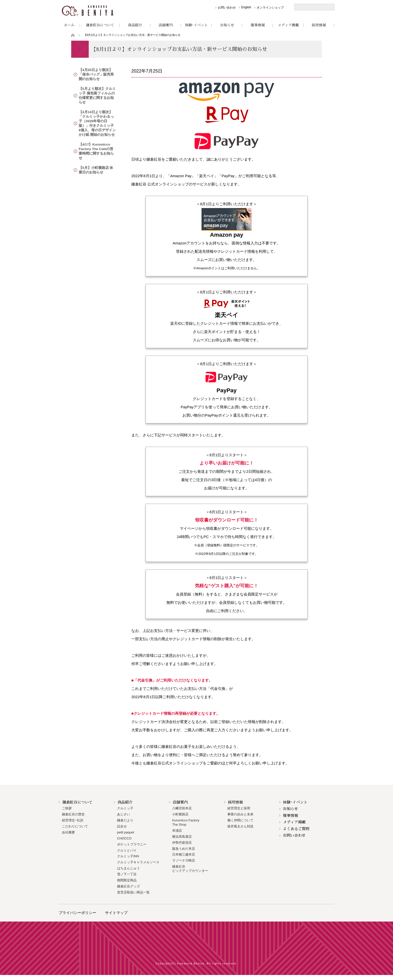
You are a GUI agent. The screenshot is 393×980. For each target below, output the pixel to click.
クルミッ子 (125, 808)
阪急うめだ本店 (184, 849)
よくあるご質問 (296, 829)
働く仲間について (240, 820)
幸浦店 (177, 831)
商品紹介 (135, 25)
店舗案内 (166, 25)
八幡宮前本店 (182, 808)
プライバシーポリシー (77, 913)
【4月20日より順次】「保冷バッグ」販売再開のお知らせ (97, 75)
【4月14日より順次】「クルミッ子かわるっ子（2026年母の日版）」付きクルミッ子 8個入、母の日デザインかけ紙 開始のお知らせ (97, 117)
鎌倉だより (125, 820)
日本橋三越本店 (184, 854)
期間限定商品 (127, 880)
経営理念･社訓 (73, 820)
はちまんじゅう (128, 868)
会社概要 (68, 832)
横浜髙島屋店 (182, 837)
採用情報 (319, 25)
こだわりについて (75, 826)
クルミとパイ (127, 850)
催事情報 (258, 25)
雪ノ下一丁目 (127, 874)
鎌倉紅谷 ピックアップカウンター (190, 869)
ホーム (69, 25)
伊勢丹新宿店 (182, 843)
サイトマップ (116, 913)
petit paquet (126, 832)
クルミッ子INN (128, 856)
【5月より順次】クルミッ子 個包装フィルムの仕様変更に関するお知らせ (97, 94)
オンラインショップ (270, 8)
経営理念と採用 (239, 808)
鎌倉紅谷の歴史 (73, 814)
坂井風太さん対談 (240, 826)
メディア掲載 (288, 25)
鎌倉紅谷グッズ (128, 886)
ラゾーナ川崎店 (184, 860)
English (246, 7)
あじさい (124, 814)
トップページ (73, 35)
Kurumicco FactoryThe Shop (186, 822)
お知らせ (227, 25)
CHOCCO (124, 838)
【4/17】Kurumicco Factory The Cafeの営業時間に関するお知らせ (97, 140)
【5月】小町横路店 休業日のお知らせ (96, 157)
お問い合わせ (227, 8)
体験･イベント (196, 25)
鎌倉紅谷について (100, 25)
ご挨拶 (67, 808)
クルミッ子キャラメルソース (138, 862)
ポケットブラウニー (132, 844)
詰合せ (122, 826)
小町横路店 (180, 814)
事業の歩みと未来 (240, 814)
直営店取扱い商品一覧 (133, 892)
